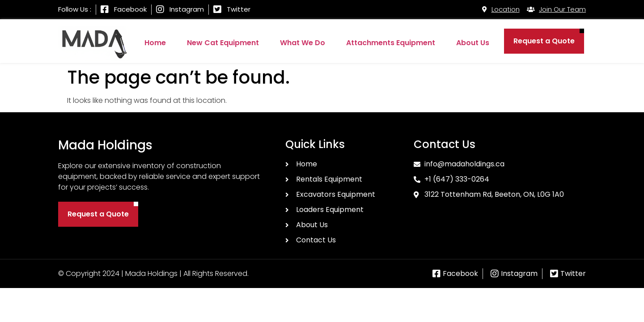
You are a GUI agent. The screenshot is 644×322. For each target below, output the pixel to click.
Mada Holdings (105, 145)
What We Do (303, 43)
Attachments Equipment (391, 43)
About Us (473, 43)
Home (155, 43)
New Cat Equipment (223, 43)
